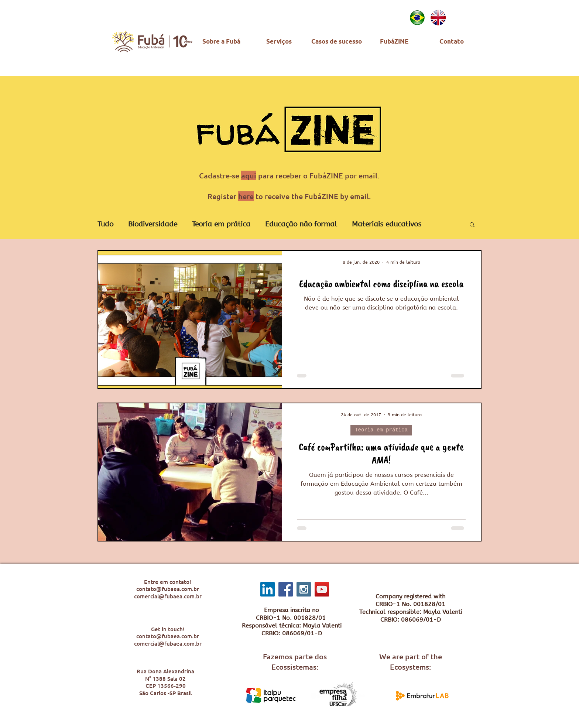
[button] (472, 225)
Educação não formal (301, 224)
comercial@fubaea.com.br (168, 596)
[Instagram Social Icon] (304, 589)
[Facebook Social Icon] (286, 589)
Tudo (105, 224)
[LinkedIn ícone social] (268, 589)
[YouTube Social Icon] (322, 589)
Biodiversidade (153, 224)
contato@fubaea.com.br (168, 589)
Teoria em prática (221, 224)
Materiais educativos (387, 224)
